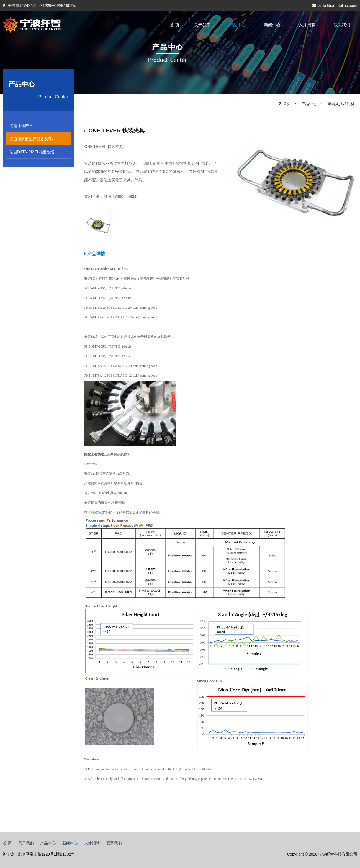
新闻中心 (274, 25)
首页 (287, 104)
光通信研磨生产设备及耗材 (33, 139)
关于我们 (204, 25)
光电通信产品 (21, 126)
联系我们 (342, 25)
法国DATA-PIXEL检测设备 (32, 152)
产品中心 (239, 25)
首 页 (174, 25)
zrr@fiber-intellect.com (335, 6)
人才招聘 (309, 25)
